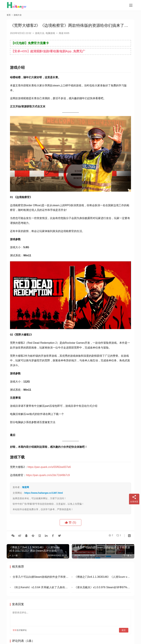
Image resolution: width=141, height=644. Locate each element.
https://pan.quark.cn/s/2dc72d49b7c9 (48, 475)
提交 (124, 630)
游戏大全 (40, 33)
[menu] (131, 5)
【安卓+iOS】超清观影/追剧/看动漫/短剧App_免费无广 (48, 51)
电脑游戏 (50, 33)
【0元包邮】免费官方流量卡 (30, 43)
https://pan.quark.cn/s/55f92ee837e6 (49, 467)
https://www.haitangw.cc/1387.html (44, 493)
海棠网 (25, 487)
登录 (15, 630)
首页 (9, 15)
